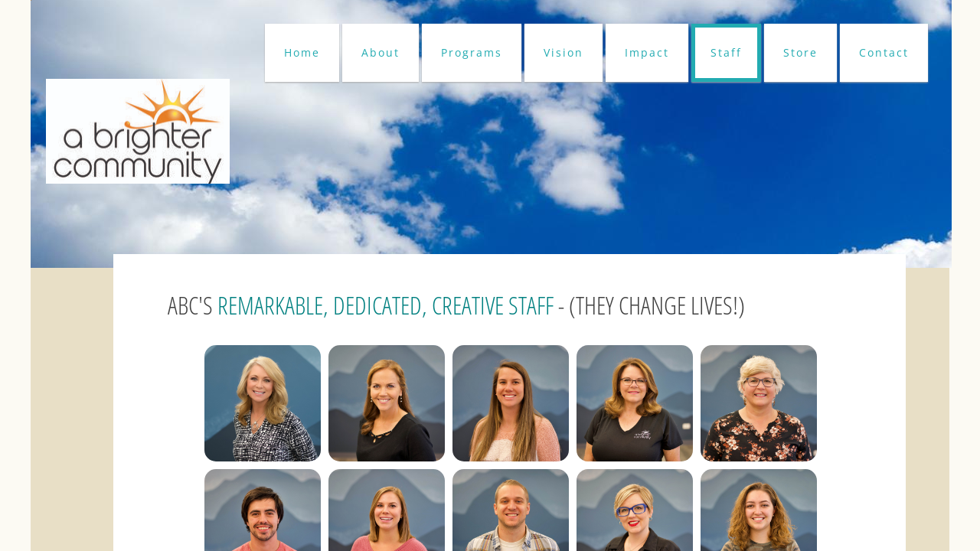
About (381, 52)
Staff (726, 52)
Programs (472, 52)
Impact (647, 52)
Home (302, 52)
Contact (884, 52)
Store (800, 52)
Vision (563, 52)
